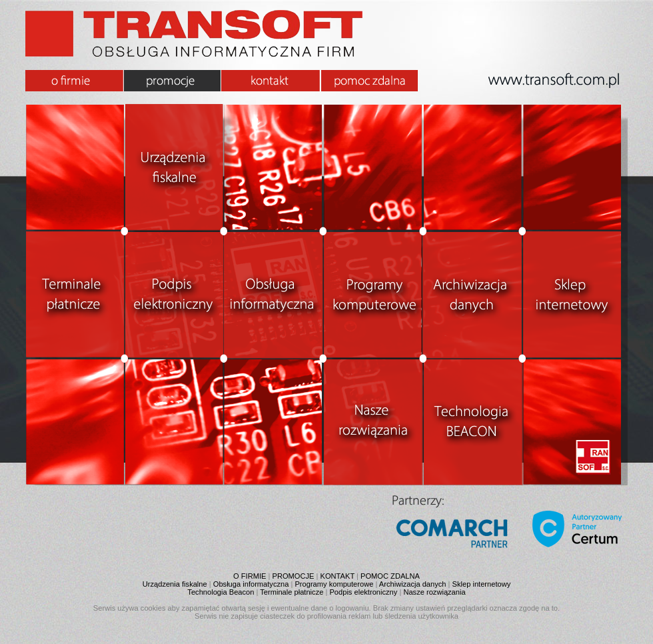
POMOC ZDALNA (390, 576)
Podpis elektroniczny (363, 592)
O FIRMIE (250, 576)
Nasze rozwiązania (434, 592)
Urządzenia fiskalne (175, 584)
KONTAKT (337, 576)
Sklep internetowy (482, 584)
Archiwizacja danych (413, 584)
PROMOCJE (294, 576)
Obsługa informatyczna (251, 584)
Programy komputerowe (334, 584)
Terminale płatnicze (292, 592)
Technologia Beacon (221, 592)
